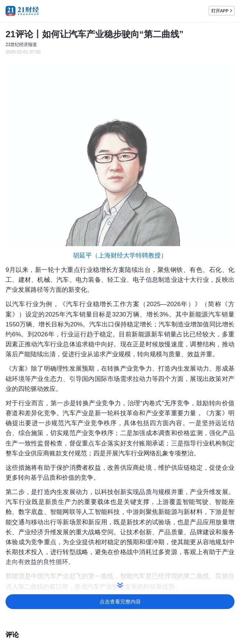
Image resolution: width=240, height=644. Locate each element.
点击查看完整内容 (120, 602)
